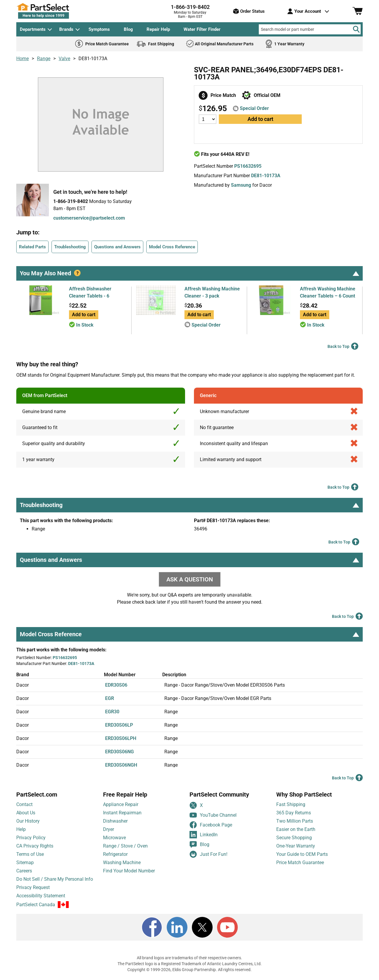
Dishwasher (115, 821)
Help (21, 829)
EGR (110, 698)
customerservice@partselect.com (89, 218)
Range (44, 59)
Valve (64, 59)
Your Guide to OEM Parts (302, 854)
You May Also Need (189, 273)
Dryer (109, 829)
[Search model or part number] (310, 29)
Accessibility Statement (41, 896)
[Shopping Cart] (358, 11)
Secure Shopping (294, 838)
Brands (66, 29)
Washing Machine (122, 863)
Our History (28, 821)
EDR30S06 (116, 685)
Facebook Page (211, 825)
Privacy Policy (31, 838)
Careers (24, 871)
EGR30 (112, 712)
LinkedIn (204, 835)
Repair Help (158, 29)
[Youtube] (227, 927)
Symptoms (99, 29)
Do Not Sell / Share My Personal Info (55, 879)
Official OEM (267, 95)
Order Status (249, 11)
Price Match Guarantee (300, 863)
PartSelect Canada (36, 905)
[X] (202, 927)
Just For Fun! (208, 854)
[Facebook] (152, 927)
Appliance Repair (121, 804)
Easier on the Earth (296, 829)
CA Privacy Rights (35, 846)
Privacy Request (33, 887)
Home (23, 59)
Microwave (114, 838)
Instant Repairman (122, 813)
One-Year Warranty (296, 846)
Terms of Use (30, 854)
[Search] (356, 29)
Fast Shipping (291, 804)
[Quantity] (208, 119)
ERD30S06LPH (121, 738)
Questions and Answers (117, 247)
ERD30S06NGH (121, 765)
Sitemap (25, 863)
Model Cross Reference (172, 247)
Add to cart (260, 119)
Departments (33, 29)
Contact (24, 804)
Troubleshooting (70, 247)
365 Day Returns (294, 813)
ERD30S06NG (119, 752)
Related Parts (32, 247)
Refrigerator (115, 854)
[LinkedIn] (177, 927)
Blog (128, 29)
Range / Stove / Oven (125, 846)
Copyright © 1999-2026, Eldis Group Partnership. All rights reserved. (189, 970)
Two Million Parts (295, 821)
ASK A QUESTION (190, 579)
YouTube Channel (213, 815)
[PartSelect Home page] (53, 11)
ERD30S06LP (119, 725)
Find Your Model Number (129, 871)
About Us (26, 813)
